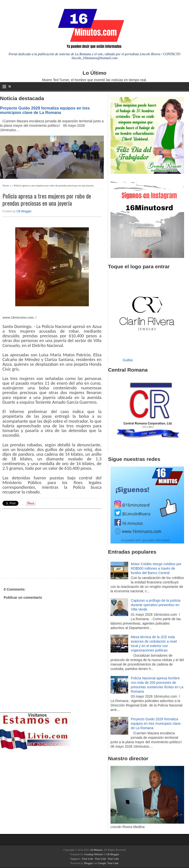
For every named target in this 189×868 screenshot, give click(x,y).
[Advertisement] (41, 543)
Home (6, 185)
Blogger (88, 863)
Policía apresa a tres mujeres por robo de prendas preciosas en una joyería (47, 199)
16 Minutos (96, 850)
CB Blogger (24, 211)
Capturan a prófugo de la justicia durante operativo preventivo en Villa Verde (156, 605)
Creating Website (93, 854)
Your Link (87, 859)
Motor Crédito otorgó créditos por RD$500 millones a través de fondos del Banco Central (156, 568)
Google (102, 863)
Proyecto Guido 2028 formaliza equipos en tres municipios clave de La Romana (45, 110)
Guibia (128, 360)
